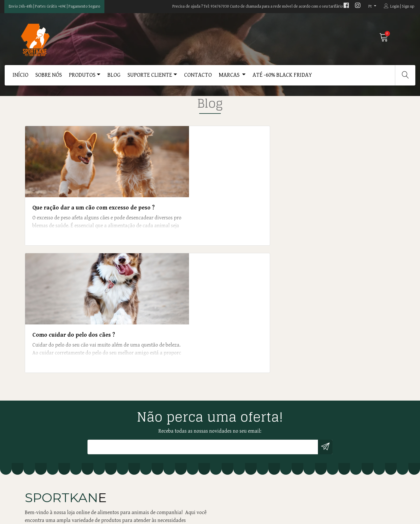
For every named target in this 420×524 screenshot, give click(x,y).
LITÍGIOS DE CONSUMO (237, 390)
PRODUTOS (82, 78)
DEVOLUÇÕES (228, 382)
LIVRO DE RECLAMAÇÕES (239, 414)
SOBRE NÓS (49, 78)
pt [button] (371, 6)
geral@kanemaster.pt (141, 381)
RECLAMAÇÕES (229, 398)
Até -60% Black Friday (282, 78)
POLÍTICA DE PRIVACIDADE (242, 406)
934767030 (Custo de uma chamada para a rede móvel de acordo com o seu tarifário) (162, 393)
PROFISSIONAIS (230, 367)
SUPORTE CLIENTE (150, 78)
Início (20, 78)
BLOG (114, 78)
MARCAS (230, 78)
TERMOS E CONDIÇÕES (237, 422)
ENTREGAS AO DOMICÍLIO (240, 374)
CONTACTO (198, 78)
